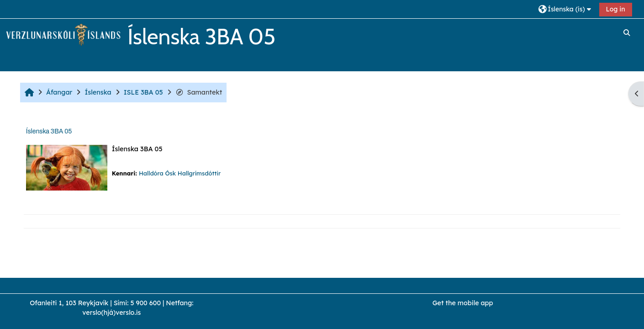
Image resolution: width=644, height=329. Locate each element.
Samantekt (199, 92)
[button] (566, 9)
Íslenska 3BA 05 (49, 131)
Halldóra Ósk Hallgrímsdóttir (180, 173)
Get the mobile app (463, 303)
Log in (616, 9)
